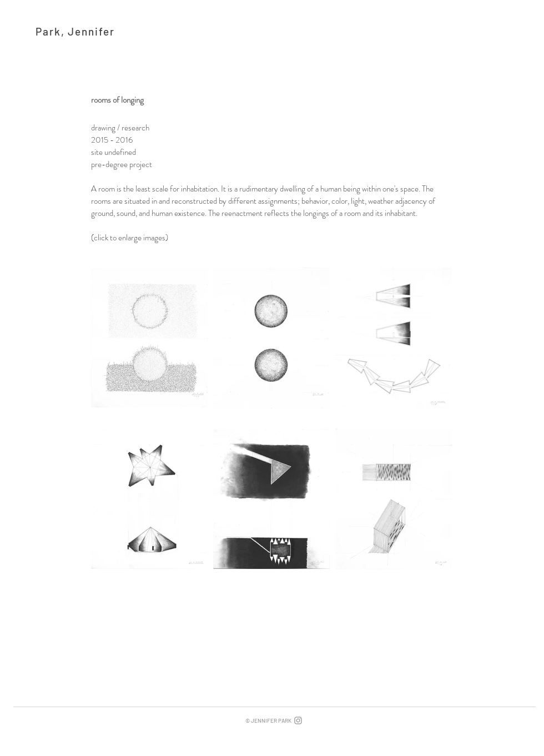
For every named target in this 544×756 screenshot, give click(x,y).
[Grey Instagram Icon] (298, 720)
